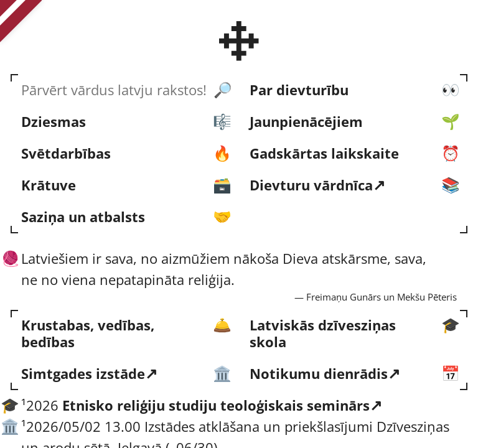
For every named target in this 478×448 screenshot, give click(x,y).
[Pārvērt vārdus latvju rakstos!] (125, 90)
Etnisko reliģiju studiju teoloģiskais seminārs (216, 405)
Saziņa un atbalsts (83, 217)
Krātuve (49, 185)
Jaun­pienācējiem (306, 122)
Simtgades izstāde (83, 374)
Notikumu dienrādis (319, 374)
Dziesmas (54, 122)
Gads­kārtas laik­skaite (324, 153)
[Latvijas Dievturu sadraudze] (239, 41)
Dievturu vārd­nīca (311, 185)
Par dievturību (299, 90)
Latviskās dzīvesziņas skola (323, 333)
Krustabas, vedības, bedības (88, 333)
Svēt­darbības (66, 153)
